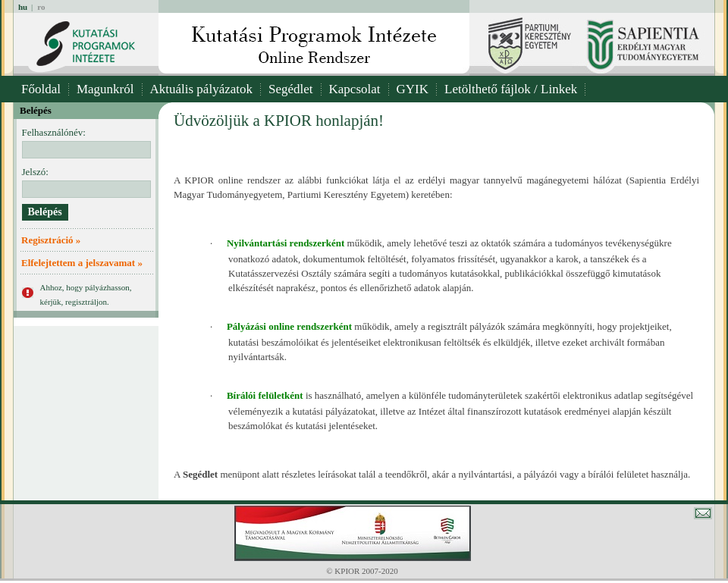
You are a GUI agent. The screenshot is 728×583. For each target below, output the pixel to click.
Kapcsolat (355, 89)
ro (41, 7)
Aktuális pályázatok (202, 89)
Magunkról (105, 89)
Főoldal (41, 89)
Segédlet (291, 89)
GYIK (413, 89)
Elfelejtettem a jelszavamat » (82, 263)
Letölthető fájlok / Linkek (511, 89)
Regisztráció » (51, 240)
